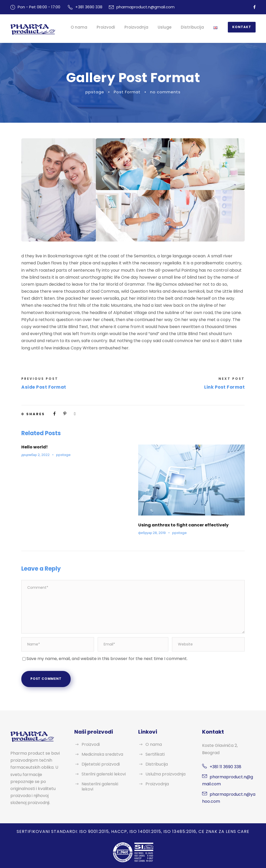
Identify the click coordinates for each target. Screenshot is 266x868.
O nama (85, 27)
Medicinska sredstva (103, 754)
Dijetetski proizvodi (101, 764)
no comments (165, 92)
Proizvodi (111, 27)
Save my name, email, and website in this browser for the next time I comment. (108, 659)
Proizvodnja (141, 27)
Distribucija (195, 27)
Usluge (168, 27)
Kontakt (243, 27)
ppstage (95, 92)
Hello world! (34, 447)
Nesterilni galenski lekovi (100, 787)
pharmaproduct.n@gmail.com (147, 7)
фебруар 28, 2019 (152, 533)
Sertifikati (155, 754)
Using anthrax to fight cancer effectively (181, 525)
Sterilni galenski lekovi (104, 774)
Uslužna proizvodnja (166, 774)
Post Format (127, 92)
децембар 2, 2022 (35, 455)
